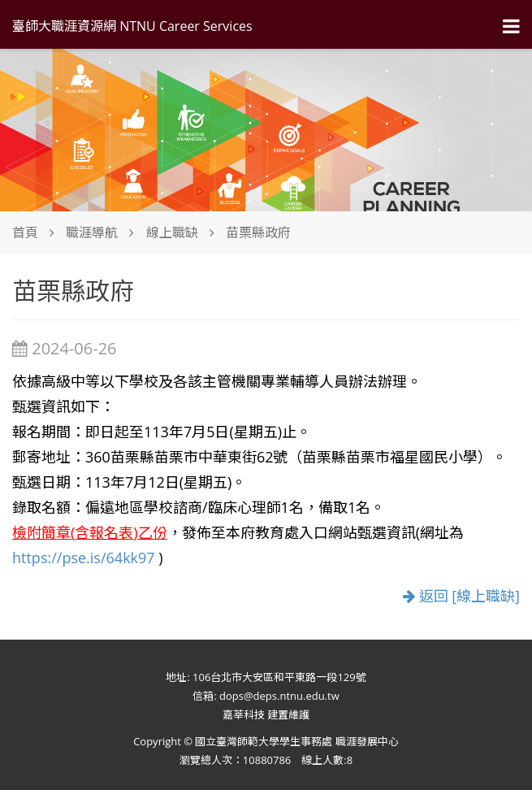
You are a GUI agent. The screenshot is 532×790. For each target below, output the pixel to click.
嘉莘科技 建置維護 (266, 714)
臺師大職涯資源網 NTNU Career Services (132, 26)
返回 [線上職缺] (461, 596)
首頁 (25, 232)
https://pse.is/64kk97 (84, 558)
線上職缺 (172, 232)
